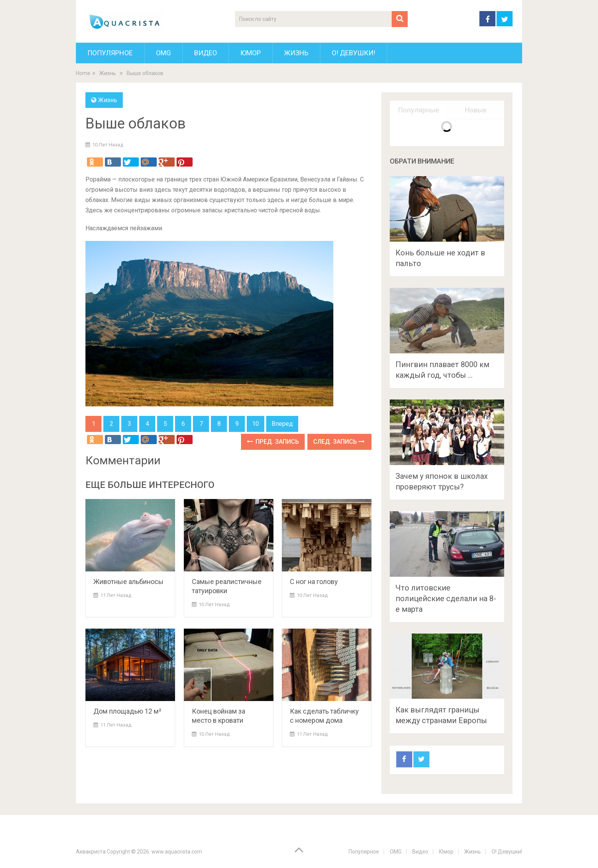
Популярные (419, 110)
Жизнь (296, 53)
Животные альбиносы (129, 582)
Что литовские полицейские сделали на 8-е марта (446, 598)
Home (83, 73)
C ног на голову (314, 582)
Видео (206, 53)
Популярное (110, 53)
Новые (476, 110)
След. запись (339, 442)
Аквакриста (91, 852)
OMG (163, 53)
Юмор (251, 53)
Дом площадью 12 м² (127, 711)
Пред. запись (273, 442)
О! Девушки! (354, 53)
